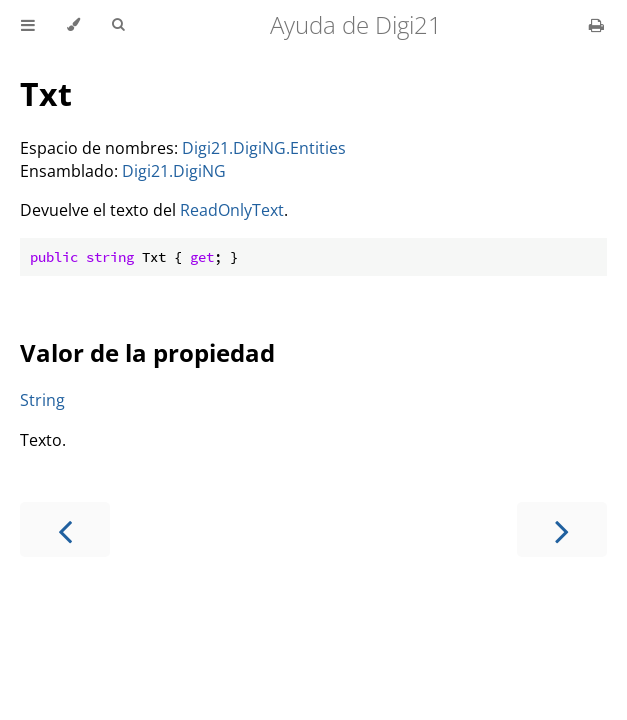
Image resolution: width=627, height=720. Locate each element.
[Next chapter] (562, 529)
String (42, 400)
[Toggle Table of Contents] (28, 25)
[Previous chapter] (65, 529)
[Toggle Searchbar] (118, 25)
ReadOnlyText (232, 210)
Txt (46, 93)
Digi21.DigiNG (174, 171)
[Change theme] (73, 25)
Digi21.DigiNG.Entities (264, 148)
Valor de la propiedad (147, 352)
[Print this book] (596, 25)
